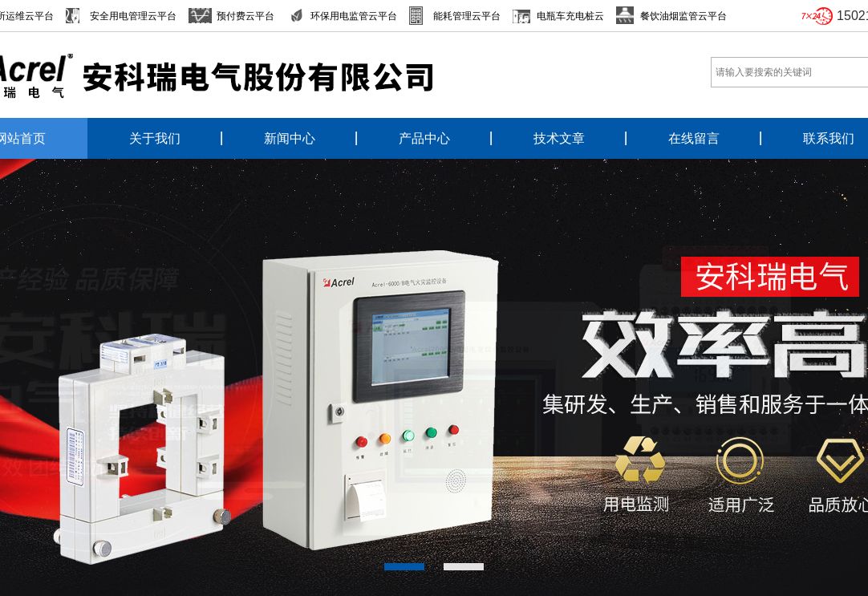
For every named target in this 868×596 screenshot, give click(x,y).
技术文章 (559, 138)
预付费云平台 (245, 16)
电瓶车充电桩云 (570, 16)
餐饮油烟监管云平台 (683, 16)
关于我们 (155, 138)
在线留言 (694, 138)
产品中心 (424, 138)
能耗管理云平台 (467, 16)
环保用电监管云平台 (354, 16)
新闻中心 (290, 138)
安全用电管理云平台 (133, 16)
